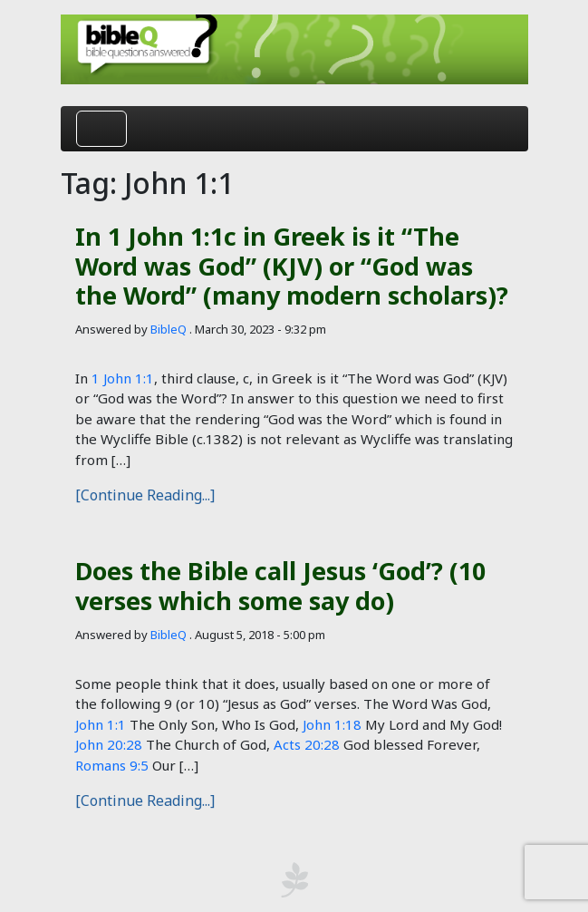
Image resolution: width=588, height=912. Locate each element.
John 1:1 (101, 724)
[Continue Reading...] (145, 495)
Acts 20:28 (307, 744)
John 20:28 (109, 744)
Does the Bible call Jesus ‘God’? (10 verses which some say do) (280, 585)
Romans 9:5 (112, 765)
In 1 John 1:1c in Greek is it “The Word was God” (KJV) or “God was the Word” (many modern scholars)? (292, 266)
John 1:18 (332, 724)
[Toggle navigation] (101, 129)
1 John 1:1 (123, 378)
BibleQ (169, 329)
